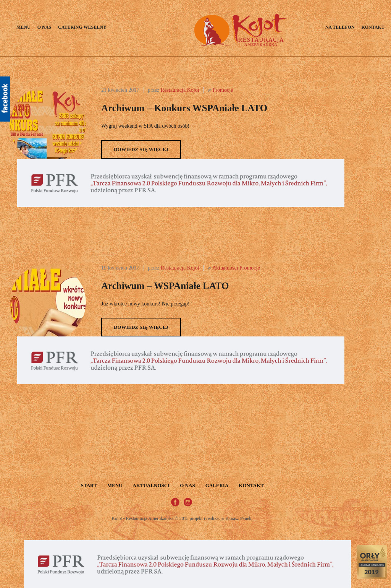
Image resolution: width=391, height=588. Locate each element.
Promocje (223, 90)
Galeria (217, 485)
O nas (44, 27)
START (89, 485)
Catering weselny (82, 27)
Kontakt (373, 27)
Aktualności (225, 268)
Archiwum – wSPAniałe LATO (165, 286)
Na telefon (340, 27)
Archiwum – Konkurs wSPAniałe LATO (184, 108)
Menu (23, 27)
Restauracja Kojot (180, 90)
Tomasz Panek (238, 518)
